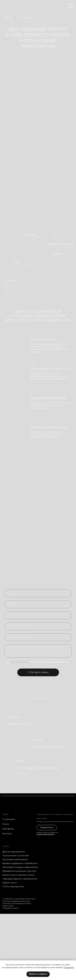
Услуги (6, 824)
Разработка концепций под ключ (19, 871)
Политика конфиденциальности (16, 901)
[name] (38, 593)
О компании (9, 819)
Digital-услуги (10, 883)
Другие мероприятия (14, 852)
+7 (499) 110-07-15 (20, 725)
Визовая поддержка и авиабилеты (20, 863)
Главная (8, 18)
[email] (38, 615)
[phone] (38, 604)
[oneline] (38, 626)
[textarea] (38, 651)
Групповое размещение (15, 860)
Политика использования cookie (17, 904)
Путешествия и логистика (16, 856)
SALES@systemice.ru (48, 747)
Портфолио (8, 829)
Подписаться (47, 828)
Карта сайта (8, 906)
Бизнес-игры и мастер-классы (18, 875)
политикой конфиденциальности (49, 662)
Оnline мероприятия (13, 887)
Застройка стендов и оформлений (20, 867)
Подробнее (69, 968)
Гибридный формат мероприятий (20, 879)
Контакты (7, 834)
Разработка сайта (11, 908)
